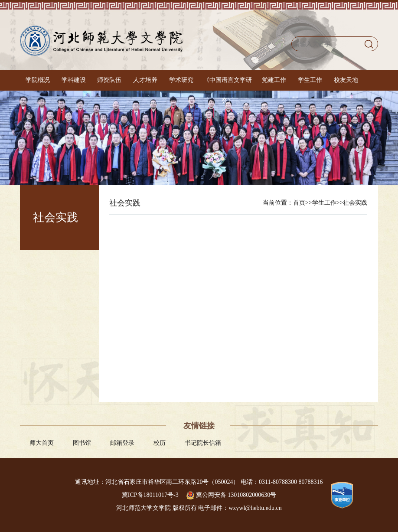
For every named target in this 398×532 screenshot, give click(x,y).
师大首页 (42, 443)
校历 (160, 443)
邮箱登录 (122, 443)
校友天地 (346, 80)
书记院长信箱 (203, 443)
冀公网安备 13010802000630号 (231, 495)
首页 (299, 203)
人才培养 (145, 80)
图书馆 (82, 443)
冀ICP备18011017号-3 (151, 495)
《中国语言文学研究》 (228, 90)
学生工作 (310, 80)
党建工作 (274, 80)
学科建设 (74, 80)
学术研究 (181, 80)
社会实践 (355, 203)
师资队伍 (109, 80)
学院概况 (38, 80)
